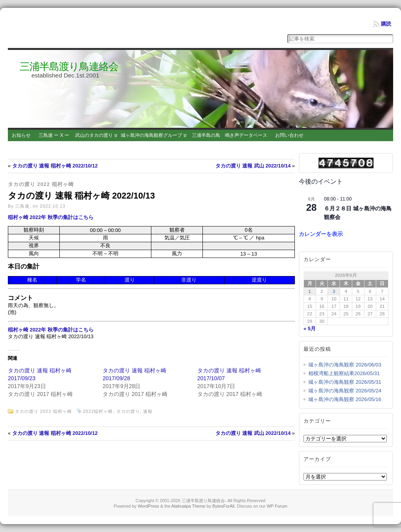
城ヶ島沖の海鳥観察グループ (151, 135)
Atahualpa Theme (189, 506)
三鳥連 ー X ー (54, 135)
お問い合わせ (289, 135)
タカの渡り (128, 411)
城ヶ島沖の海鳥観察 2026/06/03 (345, 365)
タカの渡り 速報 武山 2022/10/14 (253, 166)
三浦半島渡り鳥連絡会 (69, 66)
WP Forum (277, 506)
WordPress (148, 506)
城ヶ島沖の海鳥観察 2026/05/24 (345, 391)
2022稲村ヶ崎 (98, 411)
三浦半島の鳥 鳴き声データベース (230, 135)
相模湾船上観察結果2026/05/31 (344, 373)
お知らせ (21, 135)
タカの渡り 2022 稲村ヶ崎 (41, 184)
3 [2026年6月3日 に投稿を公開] (334, 291)
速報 (148, 411)
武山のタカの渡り (94, 135)
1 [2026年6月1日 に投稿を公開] (310, 291)
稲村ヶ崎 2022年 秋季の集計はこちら (51, 217)
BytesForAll (223, 506)
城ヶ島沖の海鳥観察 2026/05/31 (345, 382)
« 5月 (310, 329)
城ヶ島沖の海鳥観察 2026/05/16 (345, 399)
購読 (386, 24)
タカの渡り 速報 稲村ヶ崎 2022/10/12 (55, 166)
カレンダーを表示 (321, 234)
